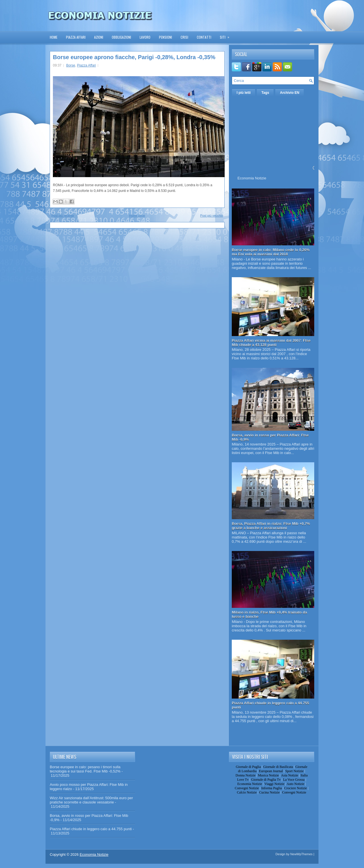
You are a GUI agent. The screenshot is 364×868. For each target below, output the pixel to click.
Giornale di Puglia (248, 767)
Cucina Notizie (269, 792)
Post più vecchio (212, 216)
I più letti (244, 93)
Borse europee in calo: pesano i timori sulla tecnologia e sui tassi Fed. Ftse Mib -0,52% (85, 769)
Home (54, 37)
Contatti (204, 37)
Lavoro (145, 37)
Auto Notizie (295, 784)
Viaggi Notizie (274, 784)
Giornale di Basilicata (278, 767)
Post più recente (63, 216)
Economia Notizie (252, 178)
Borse (71, 65)
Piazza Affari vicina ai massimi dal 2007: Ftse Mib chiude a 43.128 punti (271, 343)
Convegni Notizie (247, 788)
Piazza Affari (76, 37)
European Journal (271, 771)
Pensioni (166, 37)
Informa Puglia (272, 788)
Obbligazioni (121, 37)
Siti (226, 35)
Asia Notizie (289, 775)
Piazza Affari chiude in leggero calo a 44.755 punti (91, 829)
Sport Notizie (294, 771)
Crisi (184, 37)
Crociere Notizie (296, 788)
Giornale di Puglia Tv (266, 780)
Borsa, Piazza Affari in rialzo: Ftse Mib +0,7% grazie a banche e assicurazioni (271, 526)
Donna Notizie (245, 775)
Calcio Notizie (247, 792)
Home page (137, 216)
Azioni (99, 37)
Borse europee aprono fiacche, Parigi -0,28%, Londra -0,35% (134, 57)
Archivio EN (289, 93)
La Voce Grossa (294, 780)
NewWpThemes (301, 854)
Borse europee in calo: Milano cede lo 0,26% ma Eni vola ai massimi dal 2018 (271, 252)
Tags (265, 93)
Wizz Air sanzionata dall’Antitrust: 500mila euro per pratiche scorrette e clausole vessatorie (91, 800)
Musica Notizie (268, 775)
